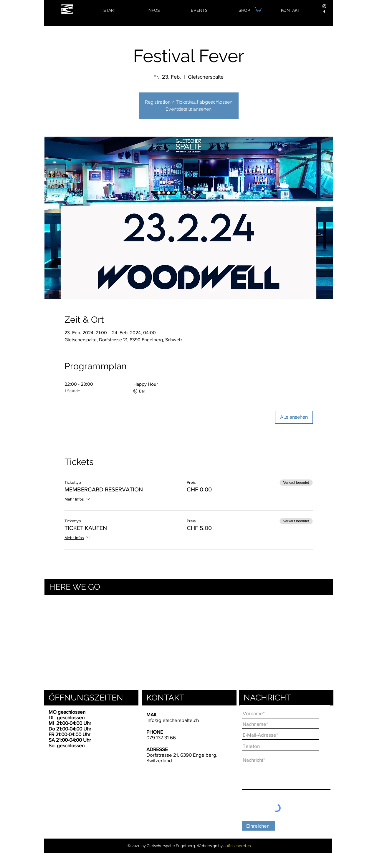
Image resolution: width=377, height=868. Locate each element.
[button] (258, 9)
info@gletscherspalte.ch (173, 720)
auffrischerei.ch (237, 846)
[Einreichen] (258, 826)
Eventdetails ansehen (188, 109)
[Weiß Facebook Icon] (324, 11)
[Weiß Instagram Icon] (324, 6)
